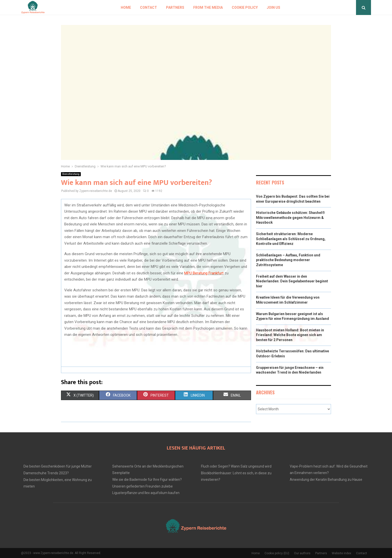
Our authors (302, 553)
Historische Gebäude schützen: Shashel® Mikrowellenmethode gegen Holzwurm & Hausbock (290, 218)
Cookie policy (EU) (277, 553)
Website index (341, 553)
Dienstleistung (71, 174)
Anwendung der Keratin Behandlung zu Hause (326, 480)
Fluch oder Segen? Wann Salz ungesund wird (236, 466)
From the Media (208, 7)
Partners (175, 7)
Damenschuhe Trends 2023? (46, 473)
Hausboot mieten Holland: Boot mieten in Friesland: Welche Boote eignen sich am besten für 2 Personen (290, 335)
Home (126, 7)
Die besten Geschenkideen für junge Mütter (58, 466)
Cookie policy (245, 7)
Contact (148, 7)
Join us (273, 7)
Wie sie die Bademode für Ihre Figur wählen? (147, 480)
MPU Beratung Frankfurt (204, 273)
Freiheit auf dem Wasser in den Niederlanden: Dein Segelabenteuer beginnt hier (292, 281)
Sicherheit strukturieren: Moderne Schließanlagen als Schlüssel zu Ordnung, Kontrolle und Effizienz (291, 239)
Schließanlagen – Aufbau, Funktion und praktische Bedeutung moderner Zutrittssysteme (288, 260)
